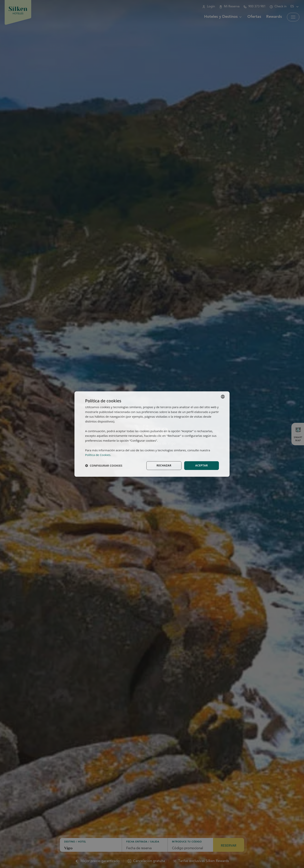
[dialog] (152, 434)
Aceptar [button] (202, 465)
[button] (104, 466)
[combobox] (223, 397)
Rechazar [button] (164, 465)
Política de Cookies (98, 455)
